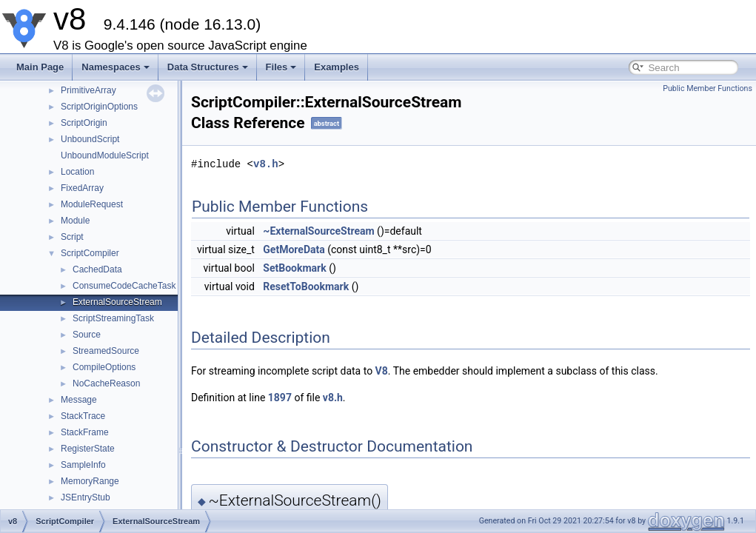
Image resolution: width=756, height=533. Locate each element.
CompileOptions (104, 367)
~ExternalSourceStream (318, 231)
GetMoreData (294, 249)
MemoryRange (90, 481)
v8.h (266, 164)
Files (281, 67)
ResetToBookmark (306, 286)
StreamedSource (106, 351)
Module (75, 221)
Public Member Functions (708, 88)
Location (77, 172)
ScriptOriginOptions (99, 107)
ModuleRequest (92, 204)
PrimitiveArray (88, 90)
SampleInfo (83, 465)
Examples (337, 67)
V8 (382, 371)
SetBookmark (294, 268)
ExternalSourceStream (117, 302)
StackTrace (83, 416)
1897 (280, 398)
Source (87, 335)
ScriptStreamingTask (113, 318)
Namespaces (116, 67)
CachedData (97, 269)
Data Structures (208, 67)
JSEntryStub (86, 497)
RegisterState (88, 449)
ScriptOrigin (84, 123)
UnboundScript (90, 139)
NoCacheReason (106, 383)
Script (72, 237)
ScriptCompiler (90, 253)
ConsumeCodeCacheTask (124, 286)
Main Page (40, 67)
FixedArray (82, 188)
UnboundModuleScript (105, 155)
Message (79, 400)
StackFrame (85, 432)
